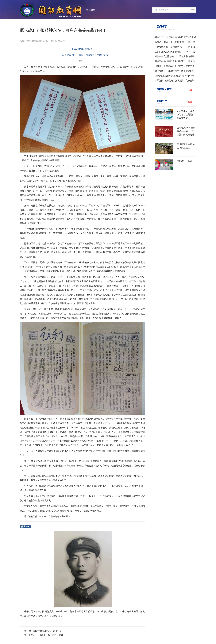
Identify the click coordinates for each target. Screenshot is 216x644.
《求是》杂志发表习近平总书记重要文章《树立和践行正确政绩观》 (175, 67)
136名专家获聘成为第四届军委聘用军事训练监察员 (175, 76)
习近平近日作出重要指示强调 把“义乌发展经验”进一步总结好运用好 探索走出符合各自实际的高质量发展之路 (175, 38)
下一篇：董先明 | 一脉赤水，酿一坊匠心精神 (42, 635)
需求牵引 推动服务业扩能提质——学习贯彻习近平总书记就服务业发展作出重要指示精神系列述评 (175, 43)
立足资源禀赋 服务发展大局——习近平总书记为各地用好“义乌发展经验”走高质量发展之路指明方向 (175, 47)
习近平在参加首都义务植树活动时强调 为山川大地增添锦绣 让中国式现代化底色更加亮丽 (175, 62)
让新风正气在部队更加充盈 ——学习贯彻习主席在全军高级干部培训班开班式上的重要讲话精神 (175, 52)
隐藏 (190, 90)
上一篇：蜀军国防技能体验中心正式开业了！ (42, 631)
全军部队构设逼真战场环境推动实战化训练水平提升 (175, 81)
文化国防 (91, 10)
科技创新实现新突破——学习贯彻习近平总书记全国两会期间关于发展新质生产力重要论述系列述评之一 (175, 57)
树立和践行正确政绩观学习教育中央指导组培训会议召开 (175, 72)
